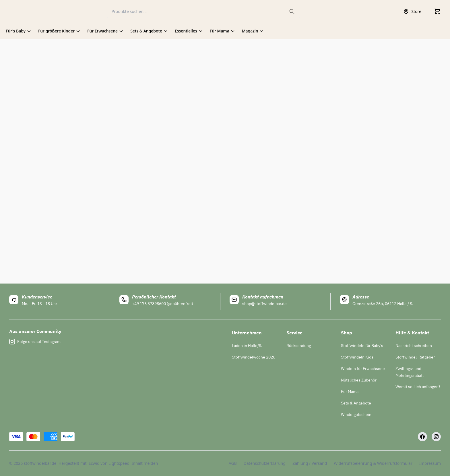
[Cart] (437, 11)
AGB (233, 463)
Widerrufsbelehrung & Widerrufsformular (373, 463)
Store (412, 11)
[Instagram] (436, 437)
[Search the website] (292, 11)
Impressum (430, 463)
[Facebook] (422, 437)
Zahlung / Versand (310, 463)
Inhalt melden (145, 463)
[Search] (203, 12)
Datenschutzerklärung (265, 463)
